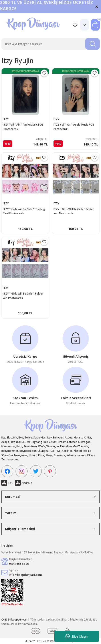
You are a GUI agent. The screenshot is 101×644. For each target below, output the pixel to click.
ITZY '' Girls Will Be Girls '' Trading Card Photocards (24, 211)
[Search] (50, 44)
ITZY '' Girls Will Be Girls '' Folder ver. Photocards (23, 296)
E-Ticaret (42, 641)
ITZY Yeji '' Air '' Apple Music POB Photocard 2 (23, 127)
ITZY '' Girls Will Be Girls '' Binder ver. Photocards (74, 211)
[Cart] (95, 25)
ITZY (6, 119)
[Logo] (34, 25)
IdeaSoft (30, 641)
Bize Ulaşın (77, 636)
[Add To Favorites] (44, 73)
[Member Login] (84, 25)
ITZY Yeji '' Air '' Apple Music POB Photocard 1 (74, 127)
